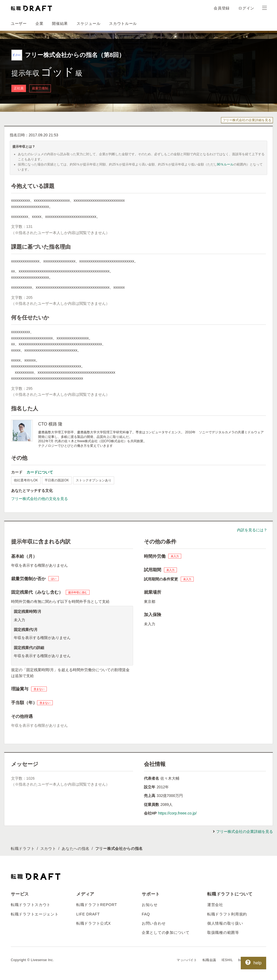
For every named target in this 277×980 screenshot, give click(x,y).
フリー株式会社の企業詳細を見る (247, 120)
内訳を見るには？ (252, 530)
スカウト (48, 849)
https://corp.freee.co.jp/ (177, 813)
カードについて (40, 472)
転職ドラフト (23, 849)
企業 (39, 23)
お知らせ (150, 905)
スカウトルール (123, 23)
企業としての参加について (166, 932)
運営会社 (215, 905)
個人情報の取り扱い (225, 923)
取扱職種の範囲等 (223, 932)
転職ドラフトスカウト (31, 905)
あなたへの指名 (76, 849)
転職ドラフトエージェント (35, 914)
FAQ (146, 914)
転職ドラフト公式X (94, 923)
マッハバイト (187, 960)
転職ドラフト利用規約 (227, 914)
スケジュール (88, 23)
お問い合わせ (154, 923)
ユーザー (19, 23)
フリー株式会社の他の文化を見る (39, 499)
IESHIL (227, 960)
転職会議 (209, 960)
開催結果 (60, 23)
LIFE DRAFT (88, 914)
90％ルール (225, 164)
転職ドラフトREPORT (97, 905)
